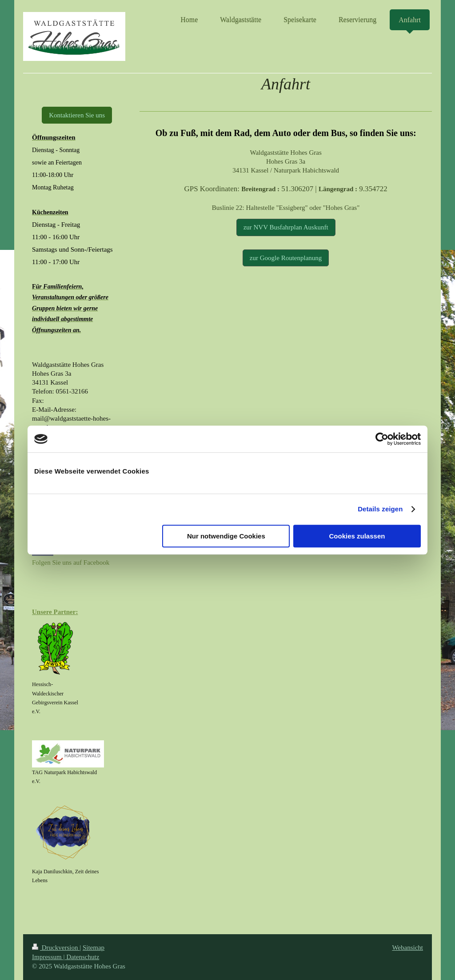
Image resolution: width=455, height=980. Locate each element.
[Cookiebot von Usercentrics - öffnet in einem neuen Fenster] (382, 439)
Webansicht (407, 948)
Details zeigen (380, 509)
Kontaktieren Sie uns (77, 115)
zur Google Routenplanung (286, 258)
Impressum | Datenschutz (66, 957)
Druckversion (56, 948)
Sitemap (94, 948)
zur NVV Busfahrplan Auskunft (286, 227)
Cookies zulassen (357, 536)
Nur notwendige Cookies (226, 536)
